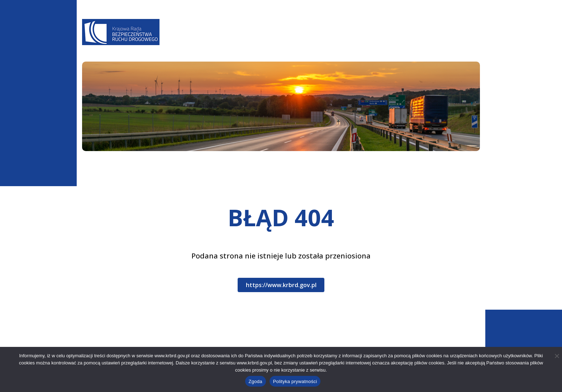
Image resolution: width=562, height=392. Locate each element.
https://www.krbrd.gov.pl (281, 285)
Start (88, 165)
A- (345, 22)
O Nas (195, 42)
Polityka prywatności (295, 381)
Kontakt (464, 42)
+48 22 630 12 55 (119, 344)
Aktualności (230, 42)
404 (109, 165)
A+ (366, 22)
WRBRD (361, 42)
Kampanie (392, 42)
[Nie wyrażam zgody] (557, 356)
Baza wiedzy (326, 42)
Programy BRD (278, 42)
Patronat (428, 42)
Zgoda (256, 381)
